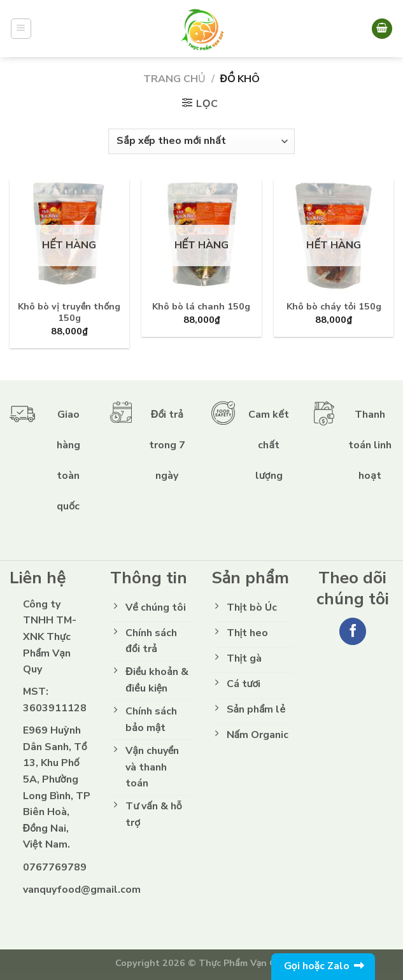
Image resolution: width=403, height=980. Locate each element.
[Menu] (21, 29)
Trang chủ (174, 79)
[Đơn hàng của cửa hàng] (201, 141)
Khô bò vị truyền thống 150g (69, 312)
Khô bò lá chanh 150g (201, 307)
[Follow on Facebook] (353, 631)
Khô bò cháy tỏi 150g (334, 307)
